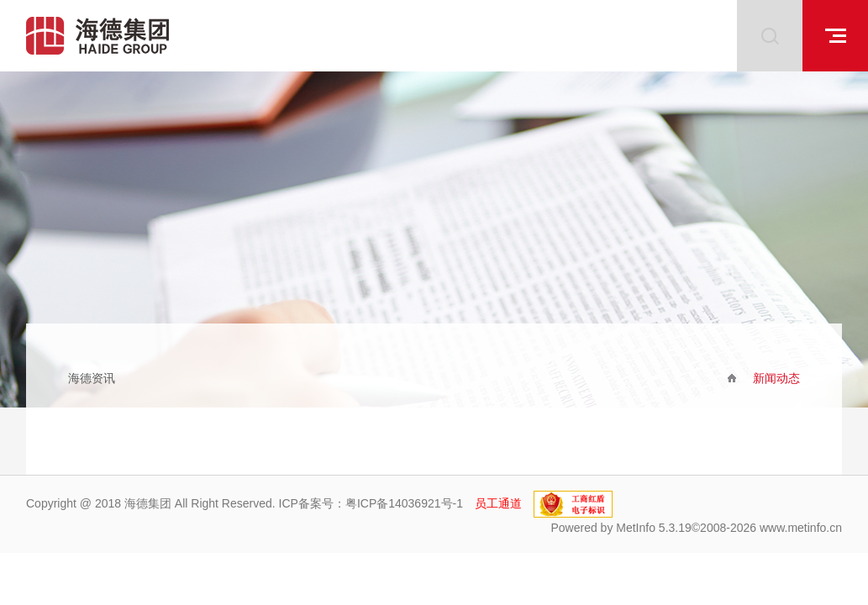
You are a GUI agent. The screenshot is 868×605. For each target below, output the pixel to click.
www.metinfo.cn (801, 528)
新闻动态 (776, 378)
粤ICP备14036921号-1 (404, 503)
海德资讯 (92, 378)
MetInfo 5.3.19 (654, 528)
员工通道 (498, 503)
